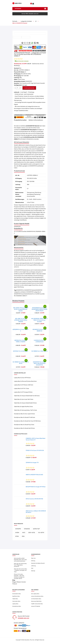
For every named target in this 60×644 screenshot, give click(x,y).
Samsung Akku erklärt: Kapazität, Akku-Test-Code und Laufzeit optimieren (20, 560)
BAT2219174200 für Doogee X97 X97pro (36, 487)
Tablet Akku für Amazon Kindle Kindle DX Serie (25, 403)
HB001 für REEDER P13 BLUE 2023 (34, 475)
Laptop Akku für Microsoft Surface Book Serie (25, 381)
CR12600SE (27, 529)
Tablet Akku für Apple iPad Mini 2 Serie (23, 407)
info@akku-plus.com (23, 618)
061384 (17, 533)
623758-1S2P (36, 529)
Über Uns (33, 558)
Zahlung (33, 561)
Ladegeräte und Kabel (26, 21)
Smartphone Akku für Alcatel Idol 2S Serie (24, 428)
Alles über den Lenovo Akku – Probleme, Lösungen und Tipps (20, 570)
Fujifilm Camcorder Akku (37, 604)
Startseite (15, 21)
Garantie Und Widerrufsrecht (38, 563)
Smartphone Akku (17, 606)
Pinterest (15, 584)
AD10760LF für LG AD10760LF (21, 351)
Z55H (23, 536)
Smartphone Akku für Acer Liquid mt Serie (24, 414)
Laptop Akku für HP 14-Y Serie (22, 389)
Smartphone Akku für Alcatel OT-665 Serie (25, 417)
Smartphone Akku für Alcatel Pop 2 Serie (24, 425)
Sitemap (33, 571)
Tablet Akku (15, 599)
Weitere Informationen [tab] (36, 120)
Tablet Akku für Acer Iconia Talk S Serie (24, 399)
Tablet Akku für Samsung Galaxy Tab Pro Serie (25, 410)
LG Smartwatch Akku (36, 599)
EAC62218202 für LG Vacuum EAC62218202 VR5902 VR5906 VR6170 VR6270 (39, 309)
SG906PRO (18, 529)
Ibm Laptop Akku (35, 594)
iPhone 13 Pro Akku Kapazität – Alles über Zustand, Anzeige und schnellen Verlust (19, 576)
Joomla (23, 582)
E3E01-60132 (32, 533)
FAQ (32, 568)
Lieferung (33, 566)
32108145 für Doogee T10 (32, 463)
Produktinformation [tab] (20, 120)
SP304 (17, 536)
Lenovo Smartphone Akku (37, 596)
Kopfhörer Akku (16, 596)
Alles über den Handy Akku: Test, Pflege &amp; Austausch (20, 565)
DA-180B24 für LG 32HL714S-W (39, 351)
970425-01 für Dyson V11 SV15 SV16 (35, 450)
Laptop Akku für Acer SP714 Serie (22, 378)
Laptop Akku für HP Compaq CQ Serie (23, 392)
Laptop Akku (15, 604)
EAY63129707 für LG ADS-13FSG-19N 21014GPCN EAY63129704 (39, 363)
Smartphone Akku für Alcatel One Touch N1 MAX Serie (27, 421)
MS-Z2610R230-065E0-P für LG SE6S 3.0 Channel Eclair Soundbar (39, 320)
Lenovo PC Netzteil (36, 606)
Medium (19, 582)
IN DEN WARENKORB (29, 88)
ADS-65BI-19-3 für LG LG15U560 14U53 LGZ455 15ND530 (21, 320)
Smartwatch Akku (17, 594)
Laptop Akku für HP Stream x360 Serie (24, 385)
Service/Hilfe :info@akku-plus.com (30, 14)
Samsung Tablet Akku (36, 601)
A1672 (24, 533)
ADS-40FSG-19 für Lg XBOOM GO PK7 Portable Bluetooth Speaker (21, 309)
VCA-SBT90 (41, 533)
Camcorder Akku (16, 601)
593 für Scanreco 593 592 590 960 (34, 499)
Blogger (14, 582)
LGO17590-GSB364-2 (24, 70)
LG (36, 21)
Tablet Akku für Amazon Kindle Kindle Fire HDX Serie (27, 396)
